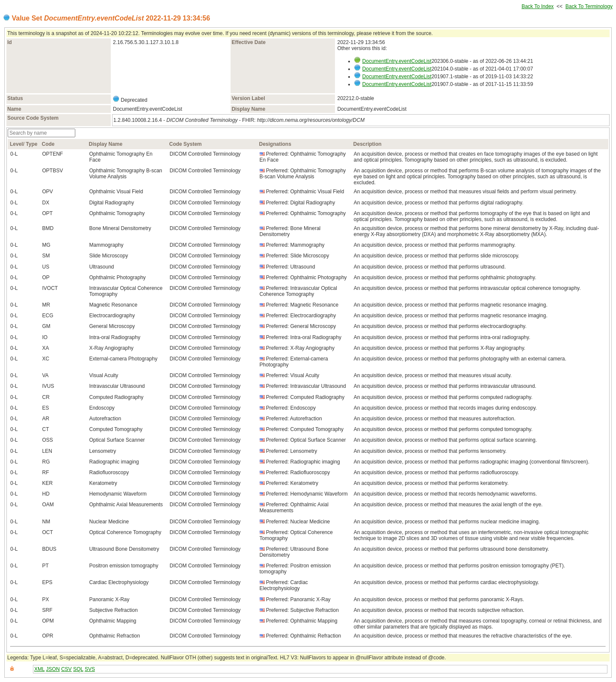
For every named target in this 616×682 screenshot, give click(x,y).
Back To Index (538, 6)
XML (39, 669)
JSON (53, 669)
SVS (90, 669)
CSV (67, 669)
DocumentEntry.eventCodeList (397, 61)
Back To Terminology (589, 6)
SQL (78, 669)
